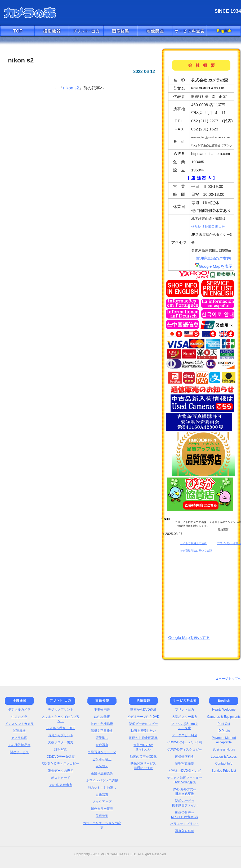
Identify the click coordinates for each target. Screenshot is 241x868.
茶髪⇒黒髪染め (102, 773)
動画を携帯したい (143, 731)
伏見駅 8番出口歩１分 (208, 227)
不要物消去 (102, 710)
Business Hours (224, 749)
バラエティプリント (185, 824)
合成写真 (102, 745)
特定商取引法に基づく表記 (196, 551)
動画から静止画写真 (143, 738)
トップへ (17, 31)
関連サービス (19, 752)
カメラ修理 (19, 738)
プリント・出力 (86, 31)
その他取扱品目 (19, 745)
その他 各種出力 (61, 785)
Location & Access (224, 757)
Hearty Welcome (224, 710)
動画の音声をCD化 (143, 757)
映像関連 (155, 31)
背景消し (102, 738)
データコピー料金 (185, 735)
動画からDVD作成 (143, 710)
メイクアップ (102, 802)
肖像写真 (102, 795)
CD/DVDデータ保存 (61, 757)
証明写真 (61, 749)
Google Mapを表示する (189, 637)
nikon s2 (71, 88)
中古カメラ (19, 717)
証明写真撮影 (185, 764)
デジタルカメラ (19, 710)
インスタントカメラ (19, 724)
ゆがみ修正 (102, 717)
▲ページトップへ (228, 679)
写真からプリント (61, 735)
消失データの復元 (61, 771)
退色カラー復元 (102, 809)
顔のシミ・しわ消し (102, 788)
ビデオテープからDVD (143, 717)
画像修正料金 (185, 757)
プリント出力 (185, 710)
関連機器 (19, 731)
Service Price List (224, 771)
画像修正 (120, 31)
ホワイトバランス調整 (102, 780)
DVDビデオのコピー (143, 724)
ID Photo (224, 731)
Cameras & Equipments (224, 717)
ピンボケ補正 (102, 759)
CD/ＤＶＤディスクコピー (61, 764)
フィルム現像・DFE (61, 728)
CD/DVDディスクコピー (185, 749)
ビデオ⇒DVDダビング (184, 771)
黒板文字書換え (102, 731)
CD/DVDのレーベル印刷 (185, 742)
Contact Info (224, 764)
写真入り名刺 (185, 831)
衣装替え (102, 766)
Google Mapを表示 (214, 266)
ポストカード (61, 778)
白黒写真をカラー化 (102, 752)
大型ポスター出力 (61, 742)
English (224, 31)
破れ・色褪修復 (102, 724)
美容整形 (102, 816)
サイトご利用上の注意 (193, 543)
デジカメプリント (61, 710)
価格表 (189, 31)
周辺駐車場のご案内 (213, 258)
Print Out (224, 724)
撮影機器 (52, 31)
